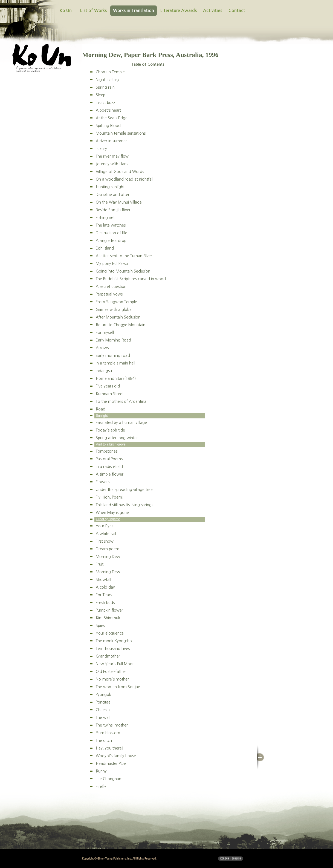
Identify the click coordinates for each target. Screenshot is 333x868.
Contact (237, 11)
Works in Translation (134, 11)
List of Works (93, 11)
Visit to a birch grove (111, 444)
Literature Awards (179, 11)
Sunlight (102, 416)
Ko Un (66, 11)
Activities (213, 11)
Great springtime (108, 519)
